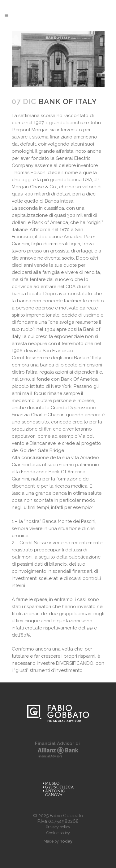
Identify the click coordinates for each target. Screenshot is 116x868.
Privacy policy (58, 827)
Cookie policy (58, 833)
